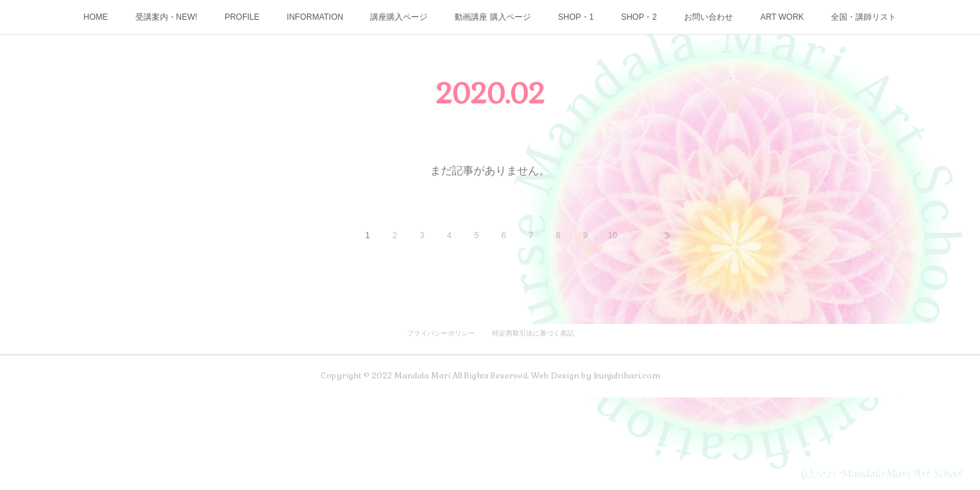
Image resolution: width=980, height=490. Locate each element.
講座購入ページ (399, 17)
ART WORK (782, 17)
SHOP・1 (576, 17)
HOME (96, 17)
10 (612, 235)
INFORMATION (315, 17)
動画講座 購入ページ (492, 17)
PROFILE (242, 17)
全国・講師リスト (864, 17)
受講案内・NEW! (166, 17)
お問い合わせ (708, 17)
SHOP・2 (639, 17)
